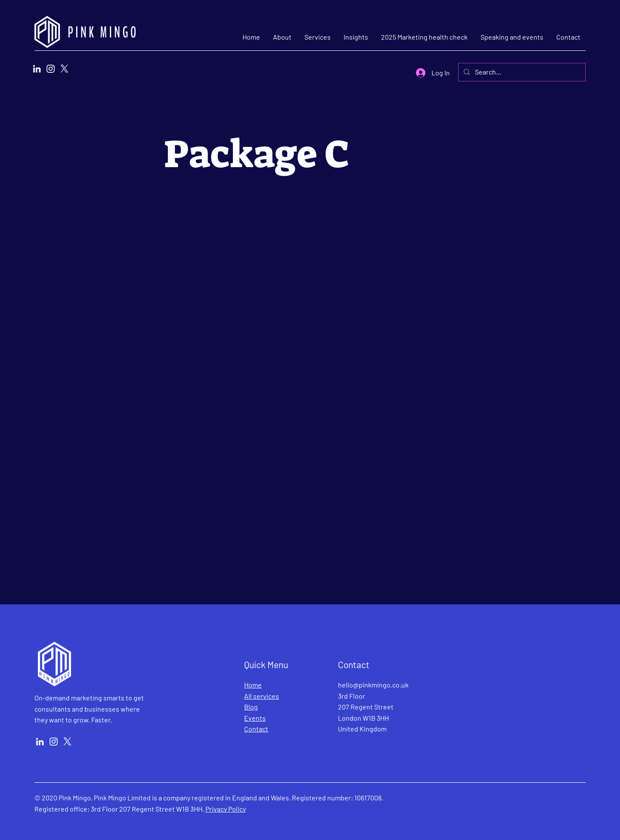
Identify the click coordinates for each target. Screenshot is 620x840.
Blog (251, 707)
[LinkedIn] (37, 69)
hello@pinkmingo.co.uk (373, 685)
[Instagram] (51, 69)
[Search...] (521, 72)
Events (255, 718)
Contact (256, 729)
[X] (64, 69)
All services (262, 696)
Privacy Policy (226, 809)
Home (253, 685)
